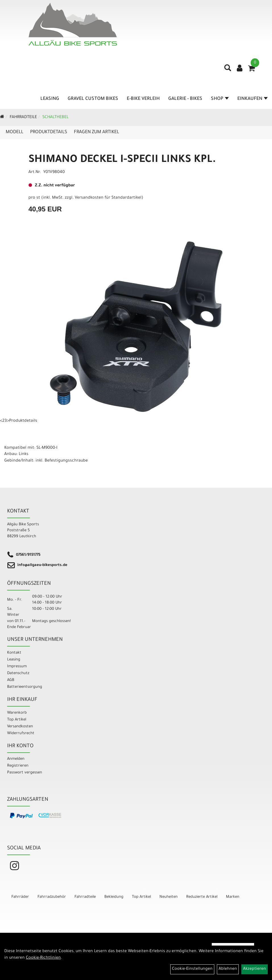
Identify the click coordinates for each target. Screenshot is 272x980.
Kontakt (14, 653)
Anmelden (16, 759)
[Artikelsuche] (228, 70)
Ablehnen (228, 969)
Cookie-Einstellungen (192, 969)
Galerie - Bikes (185, 99)
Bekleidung (114, 897)
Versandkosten (20, 727)
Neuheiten (169, 897)
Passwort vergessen (25, 773)
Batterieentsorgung (25, 687)
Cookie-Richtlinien (43, 958)
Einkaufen (253, 99)
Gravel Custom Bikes (93, 99)
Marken (233, 897)
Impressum (17, 667)
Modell (14, 132)
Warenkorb (17, 713)
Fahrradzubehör (52, 897)
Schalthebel (55, 118)
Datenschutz (18, 673)
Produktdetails (49, 132)
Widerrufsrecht (21, 733)
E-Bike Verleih (143, 99)
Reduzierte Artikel (202, 897)
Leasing (50, 99)
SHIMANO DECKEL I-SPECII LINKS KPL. (122, 160)
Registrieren (18, 766)
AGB (11, 680)
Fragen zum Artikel (96, 132)
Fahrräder (20, 897)
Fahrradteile (23, 118)
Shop (220, 99)
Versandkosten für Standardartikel (108, 198)
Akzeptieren (255, 969)
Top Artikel (17, 720)
